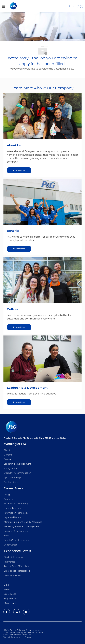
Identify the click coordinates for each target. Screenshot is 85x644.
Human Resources (13, 508)
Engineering (10, 499)
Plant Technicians (13, 575)
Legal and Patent (12, 517)
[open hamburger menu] (4, 6)
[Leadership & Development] (19, 402)
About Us (9, 450)
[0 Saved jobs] (80, 6)
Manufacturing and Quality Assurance (23, 522)
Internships (10, 562)
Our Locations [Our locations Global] (11, 482)
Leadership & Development (17, 464)
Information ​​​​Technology (16, 513)
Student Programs (13, 557)
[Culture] (19, 327)
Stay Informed (11, 599)
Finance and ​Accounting (16, 504)
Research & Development (17, 531)
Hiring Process (11, 468)
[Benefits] (19, 249)
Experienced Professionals (17, 571)
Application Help (12, 478)
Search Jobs (10, 594)
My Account (10, 603)
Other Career (10, 545)
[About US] (19, 170)
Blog (6, 585)
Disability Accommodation (17, 473)
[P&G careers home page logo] (18, 6)
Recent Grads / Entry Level (17, 566)
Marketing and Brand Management (22, 526)
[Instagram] (26, 612)
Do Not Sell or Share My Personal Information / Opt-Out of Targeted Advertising (23, 634)
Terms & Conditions (12, 637)
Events (7, 589)
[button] (71, 6)
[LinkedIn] (16, 612)
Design (8, 495)
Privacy (28, 637)
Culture (8, 459)
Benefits (8, 455)
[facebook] (7, 612)
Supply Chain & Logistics (16, 540)
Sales (6, 536)
